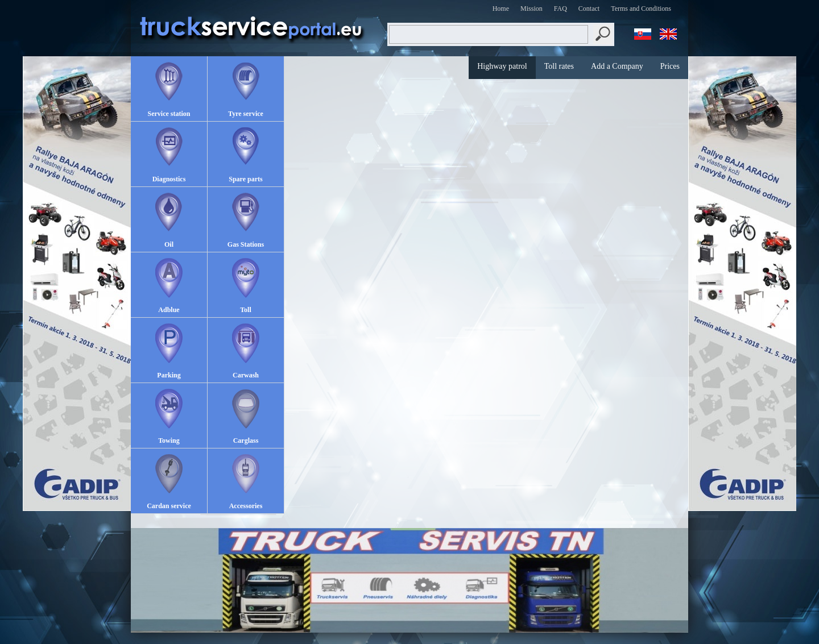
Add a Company (617, 66)
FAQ (561, 9)
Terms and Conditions (641, 9)
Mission (531, 9)
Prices (670, 66)
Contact (589, 9)
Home (501, 9)
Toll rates (559, 66)
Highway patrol (502, 66)
